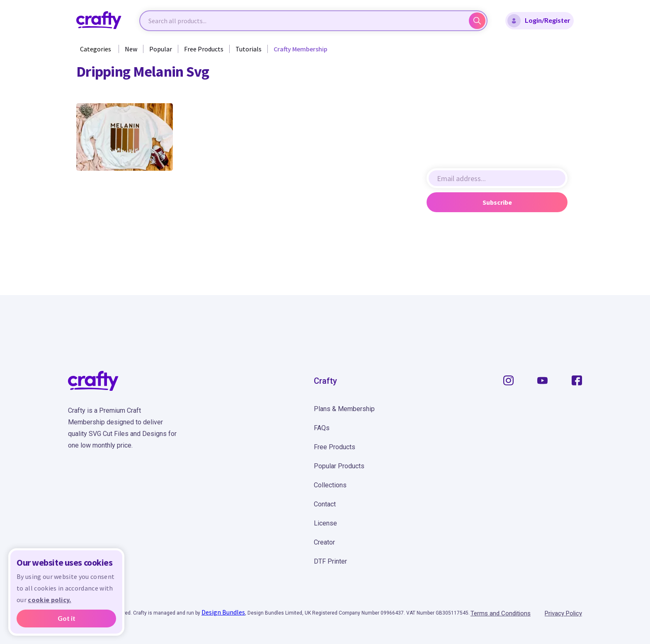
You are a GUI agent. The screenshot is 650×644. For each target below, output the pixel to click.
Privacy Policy (563, 613)
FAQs (322, 428)
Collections (330, 485)
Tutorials (249, 49)
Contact (325, 504)
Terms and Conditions (501, 613)
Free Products (204, 49)
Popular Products (339, 466)
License (325, 523)
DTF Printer (330, 561)
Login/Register (539, 21)
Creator (324, 542)
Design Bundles (223, 612)
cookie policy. (49, 600)
